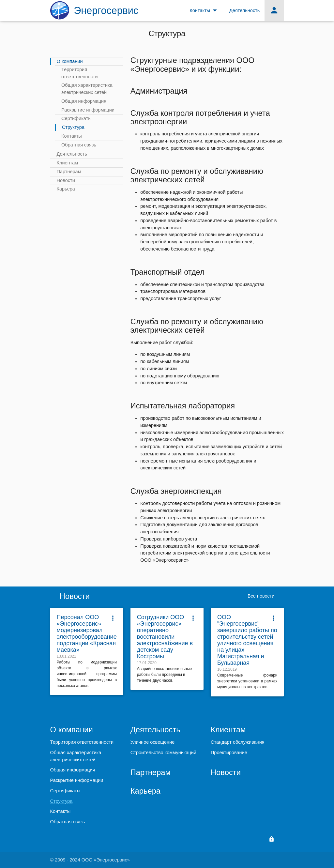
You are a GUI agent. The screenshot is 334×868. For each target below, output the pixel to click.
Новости (66, 180)
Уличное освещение (152, 742)
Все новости (261, 596)
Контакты (72, 136)
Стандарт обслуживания (238, 742)
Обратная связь (79, 145)
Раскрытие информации (88, 110)
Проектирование (229, 753)
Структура (73, 127)
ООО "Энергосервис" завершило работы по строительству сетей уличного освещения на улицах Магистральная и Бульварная (247, 640)
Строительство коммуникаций (163, 753)
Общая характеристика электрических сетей (87, 89)
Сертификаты (76, 118)
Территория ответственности (80, 73)
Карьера (66, 189)
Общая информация (84, 101)
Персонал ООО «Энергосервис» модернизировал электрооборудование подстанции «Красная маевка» (87, 633)
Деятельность (72, 154)
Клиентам (68, 163)
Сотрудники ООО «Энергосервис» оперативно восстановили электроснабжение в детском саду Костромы (165, 637)
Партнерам (69, 172)
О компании (70, 61)
